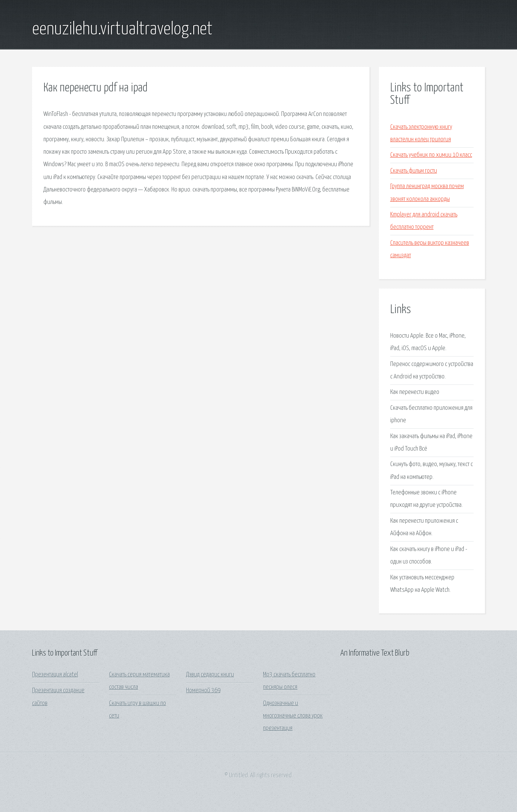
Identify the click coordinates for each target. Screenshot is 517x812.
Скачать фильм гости (414, 171)
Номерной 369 (203, 691)
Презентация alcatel (55, 675)
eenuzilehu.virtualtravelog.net (122, 29)
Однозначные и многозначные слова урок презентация (293, 716)
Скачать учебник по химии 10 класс (431, 155)
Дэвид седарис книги (210, 675)
